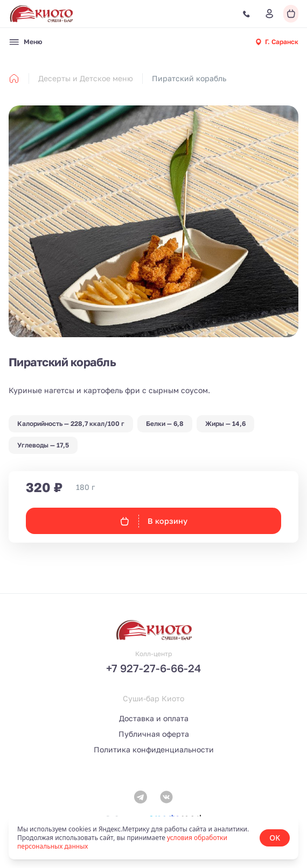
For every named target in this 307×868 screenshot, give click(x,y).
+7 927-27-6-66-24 (153, 668)
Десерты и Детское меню (86, 78)
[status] (153, 838)
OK (275, 838)
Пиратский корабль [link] (189, 78)
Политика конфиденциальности (154, 749)
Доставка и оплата (154, 718)
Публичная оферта (154, 734)
